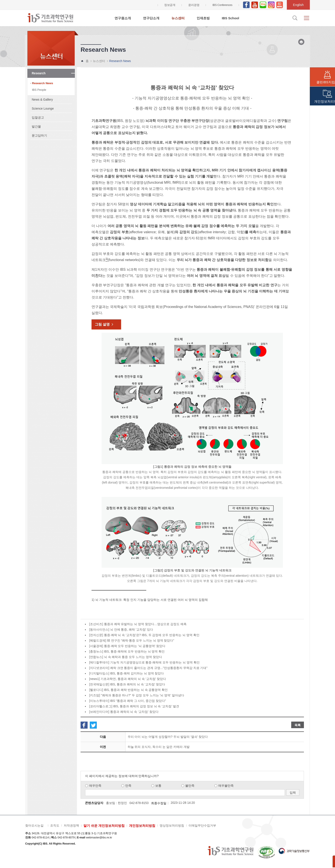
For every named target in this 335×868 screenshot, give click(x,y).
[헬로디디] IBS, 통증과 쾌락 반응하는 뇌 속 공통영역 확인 (128, 690)
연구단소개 (151, 18)
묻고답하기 (39, 135)
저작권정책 (71, 825)
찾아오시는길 (34, 825)
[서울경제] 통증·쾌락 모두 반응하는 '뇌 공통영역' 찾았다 (127, 646)
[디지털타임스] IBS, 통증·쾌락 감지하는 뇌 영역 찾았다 (126, 673)
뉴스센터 (178, 18)
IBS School (230, 18)
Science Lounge (43, 108)
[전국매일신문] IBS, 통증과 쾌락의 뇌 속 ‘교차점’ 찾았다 (127, 684)
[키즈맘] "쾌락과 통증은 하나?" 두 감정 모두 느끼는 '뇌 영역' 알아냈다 (137, 695)
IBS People (39, 90)
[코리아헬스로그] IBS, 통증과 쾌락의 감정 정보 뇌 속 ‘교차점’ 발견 (134, 706)
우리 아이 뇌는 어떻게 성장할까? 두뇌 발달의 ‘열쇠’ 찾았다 (168, 737)
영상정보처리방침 (172, 825)
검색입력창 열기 (294, 18)
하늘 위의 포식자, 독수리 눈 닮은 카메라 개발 (159, 747)
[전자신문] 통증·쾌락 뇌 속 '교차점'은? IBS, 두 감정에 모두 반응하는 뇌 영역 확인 (144, 635)
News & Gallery (42, 100)
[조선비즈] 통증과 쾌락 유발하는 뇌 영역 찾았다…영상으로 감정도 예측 (138, 624)
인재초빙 (203, 18)
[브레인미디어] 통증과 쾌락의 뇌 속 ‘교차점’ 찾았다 (124, 712)
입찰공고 (38, 117)
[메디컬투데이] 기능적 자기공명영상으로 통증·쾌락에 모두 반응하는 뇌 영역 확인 (144, 662)
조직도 (55, 825)
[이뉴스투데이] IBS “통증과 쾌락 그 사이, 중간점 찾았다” (128, 701)
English (298, 5)
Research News (42, 83)
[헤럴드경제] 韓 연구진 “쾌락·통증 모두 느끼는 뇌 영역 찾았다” (132, 640)
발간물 (36, 126)
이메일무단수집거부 (202, 825)
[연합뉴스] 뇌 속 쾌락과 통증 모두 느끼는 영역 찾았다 (126, 657)
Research (39, 73)
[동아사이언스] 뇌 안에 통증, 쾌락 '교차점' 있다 (121, 630)
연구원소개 (123, 18)
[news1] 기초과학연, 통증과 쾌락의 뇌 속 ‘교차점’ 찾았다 (128, 679)
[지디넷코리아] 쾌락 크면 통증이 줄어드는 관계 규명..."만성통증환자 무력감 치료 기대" (148, 668)
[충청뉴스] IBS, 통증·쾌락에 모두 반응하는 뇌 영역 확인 (127, 651)
